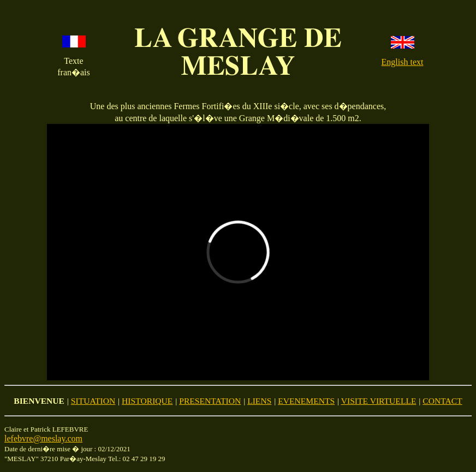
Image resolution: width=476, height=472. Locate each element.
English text (403, 62)
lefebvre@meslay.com (43, 438)
